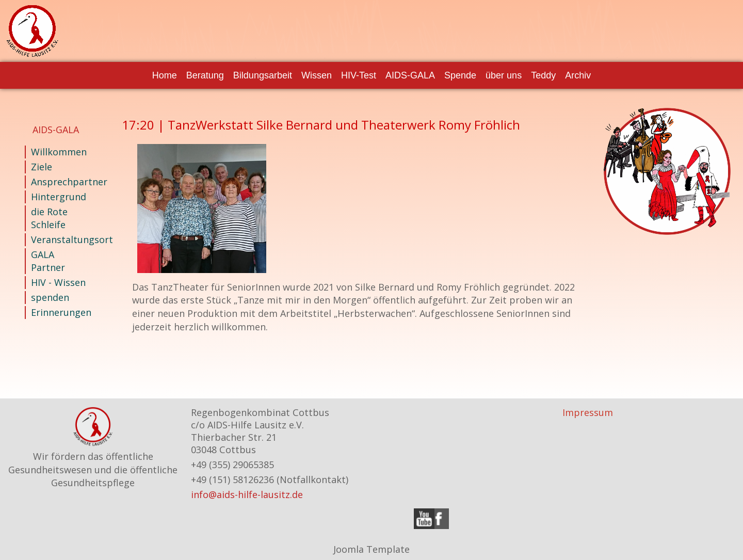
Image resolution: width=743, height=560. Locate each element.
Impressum (588, 412)
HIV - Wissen (58, 282)
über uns (504, 75)
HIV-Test (359, 75)
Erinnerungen (59, 312)
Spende (460, 75)
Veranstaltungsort (59, 239)
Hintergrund (59, 197)
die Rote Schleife (49, 218)
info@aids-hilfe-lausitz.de (247, 494)
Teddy (543, 75)
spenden (50, 297)
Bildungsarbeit (263, 75)
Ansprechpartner (59, 182)
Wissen (317, 75)
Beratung (205, 75)
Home (165, 75)
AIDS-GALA (410, 75)
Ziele (42, 167)
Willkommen (59, 152)
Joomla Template (372, 549)
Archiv (578, 75)
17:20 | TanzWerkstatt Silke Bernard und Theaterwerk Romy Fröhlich (321, 125)
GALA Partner (48, 261)
